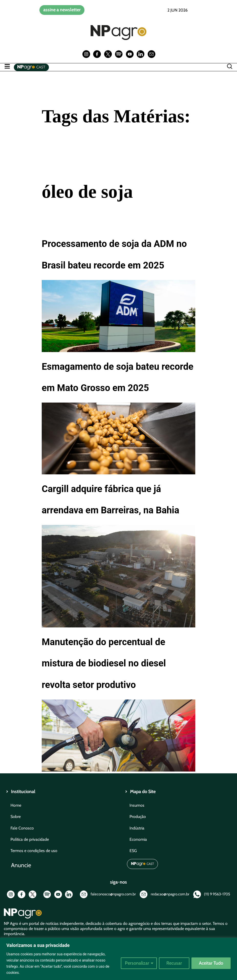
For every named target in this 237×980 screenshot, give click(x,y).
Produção (138, 817)
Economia (138, 839)
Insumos (137, 805)
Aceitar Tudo (211, 963)
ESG (133, 851)
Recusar (174, 963)
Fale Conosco (22, 828)
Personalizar (137, 963)
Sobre (16, 817)
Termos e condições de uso (34, 851)
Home (16, 805)
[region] (118, 959)
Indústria (137, 828)
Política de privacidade (30, 839)
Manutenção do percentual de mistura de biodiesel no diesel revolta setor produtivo (104, 663)
